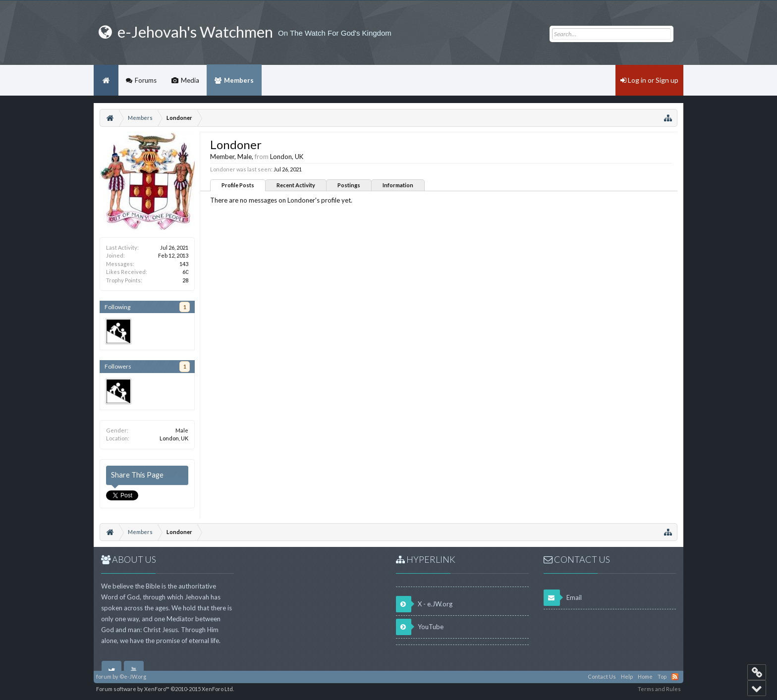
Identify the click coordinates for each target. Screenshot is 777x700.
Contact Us (602, 676)
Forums (146, 80)
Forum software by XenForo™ (165, 689)
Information (398, 185)
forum (104, 676)
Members (239, 80)
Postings (349, 185)
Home (106, 80)
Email (563, 598)
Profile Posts (238, 185)
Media (190, 80)
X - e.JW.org (424, 604)
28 (185, 280)
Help (627, 676)
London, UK (174, 438)
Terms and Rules (659, 689)
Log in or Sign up (649, 80)
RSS (675, 677)
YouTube (420, 627)
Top (662, 676)
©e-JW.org (133, 676)
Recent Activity (296, 185)
